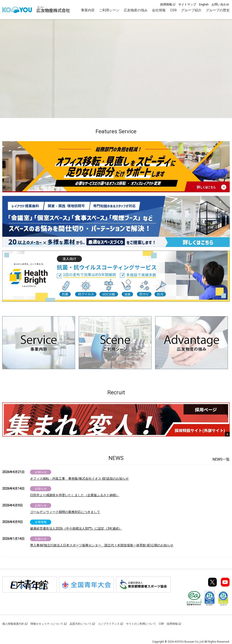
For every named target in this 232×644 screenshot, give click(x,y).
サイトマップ (187, 4)
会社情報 (159, 10)
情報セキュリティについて (47, 624)
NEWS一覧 (221, 459)
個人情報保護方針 (13, 624)
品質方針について (81, 624)
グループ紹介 (191, 10)
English (204, 4)
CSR (173, 10)
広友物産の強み (136, 10)
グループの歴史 (218, 10)
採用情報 (166, 4)
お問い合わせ (220, 4)
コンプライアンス (109, 624)
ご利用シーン (109, 10)
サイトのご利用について (141, 624)
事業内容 (88, 10)
